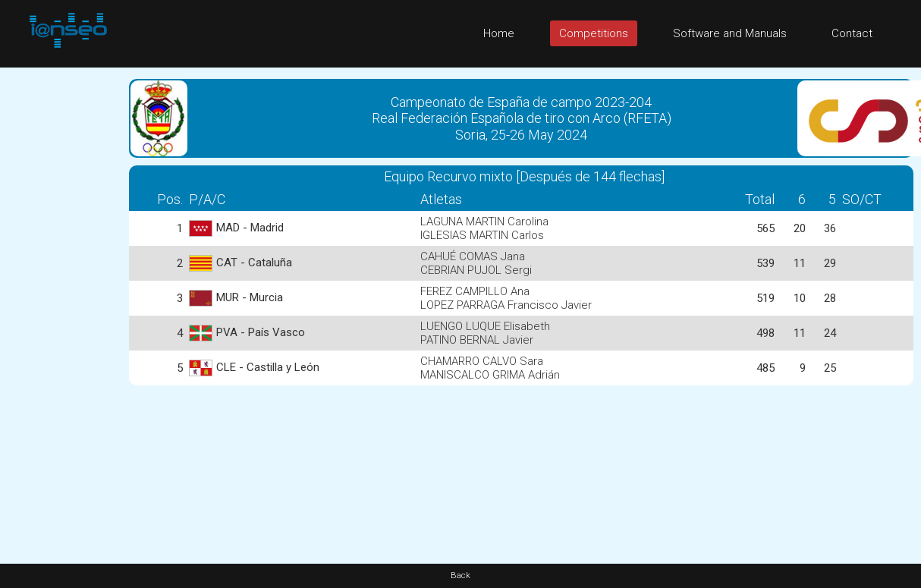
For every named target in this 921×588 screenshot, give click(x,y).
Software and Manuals (730, 33)
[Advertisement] (61, 295)
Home (499, 33)
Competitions (594, 33)
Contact (852, 33)
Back (460, 575)
